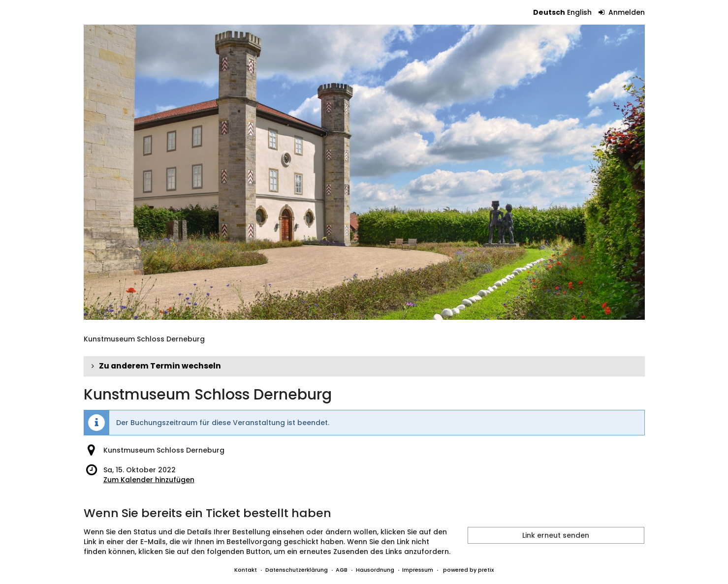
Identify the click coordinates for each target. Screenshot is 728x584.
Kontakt (246, 570)
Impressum (418, 570)
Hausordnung (375, 570)
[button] (364, 366)
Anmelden (622, 12)
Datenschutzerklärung (297, 570)
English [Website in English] (579, 12)
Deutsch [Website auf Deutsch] (549, 12)
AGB (342, 570)
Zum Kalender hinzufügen (149, 480)
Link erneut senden (556, 535)
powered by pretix (468, 570)
